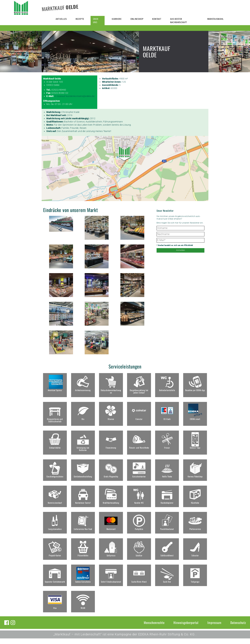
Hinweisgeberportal (186, 628)
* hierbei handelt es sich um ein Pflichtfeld (175, 245)
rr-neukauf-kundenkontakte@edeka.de (74, 96)
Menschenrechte (154, 628)
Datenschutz (238, 628)
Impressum (214, 628)
